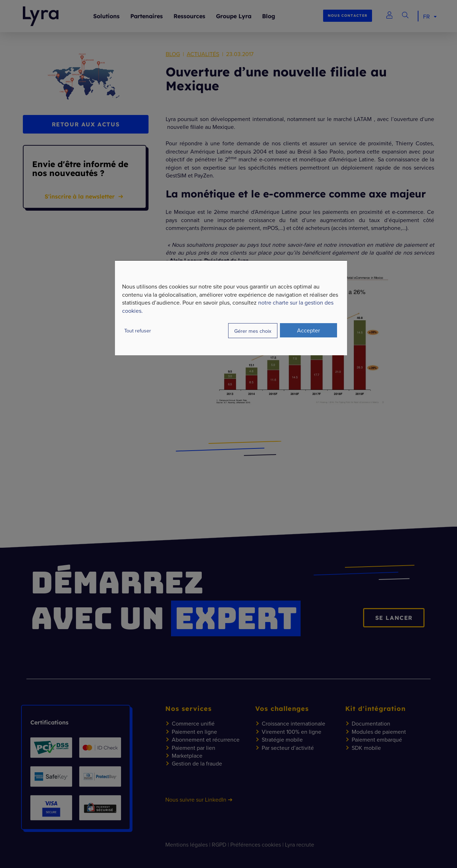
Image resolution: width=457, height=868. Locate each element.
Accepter (308, 330)
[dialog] (231, 308)
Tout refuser (138, 330)
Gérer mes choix (253, 331)
